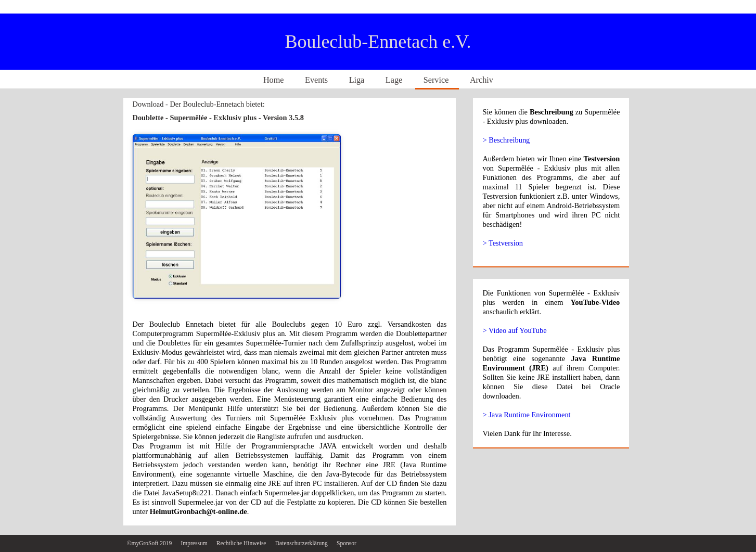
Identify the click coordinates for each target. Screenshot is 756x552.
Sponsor (347, 543)
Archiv (482, 80)
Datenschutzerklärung (302, 543)
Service (437, 80)
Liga (358, 80)
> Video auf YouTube (514, 330)
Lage (395, 80)
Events (317, 80)
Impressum (195, 543)
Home (275, 80)
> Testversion (503, 243)
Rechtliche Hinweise (242, 543)
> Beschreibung (506, 140)
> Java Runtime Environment (526, 415)
